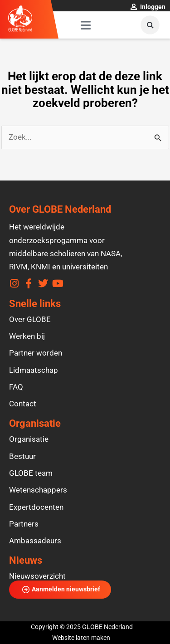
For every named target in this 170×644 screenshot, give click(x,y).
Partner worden (36, 353)
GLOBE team (31, 473)
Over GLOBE (30, 319)
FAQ (16, 387)
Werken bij (27, 336)
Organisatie (29, 439)
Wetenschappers (38, 490)
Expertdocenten (36, 507)
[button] (150, 25)
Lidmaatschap (34, 370)
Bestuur (22, 456)
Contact (23, 404)
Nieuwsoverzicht (37, 576)
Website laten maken (81, 638)
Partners (24, 524)
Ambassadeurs (35, 541)
